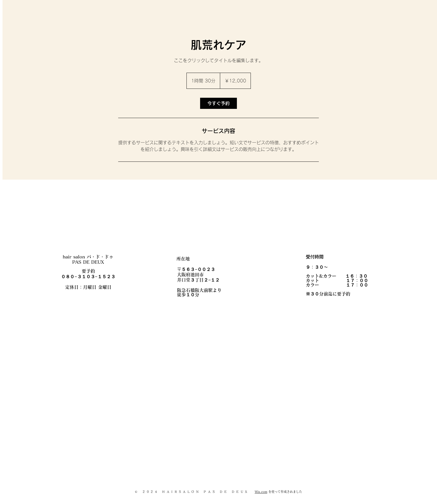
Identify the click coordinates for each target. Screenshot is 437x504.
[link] (219, 103)
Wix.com (261, 492)
